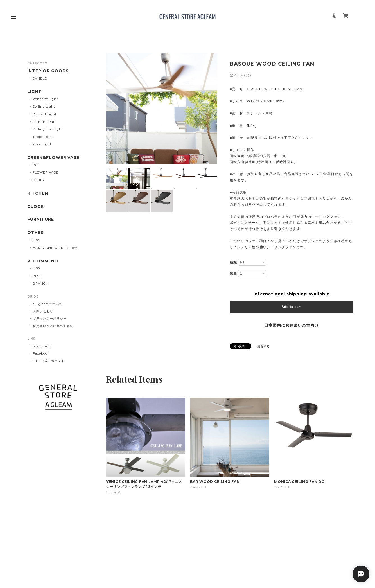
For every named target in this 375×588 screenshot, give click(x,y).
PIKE (37, 276)
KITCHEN (38, 193)
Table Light (43, 137)
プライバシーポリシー (50, 319)
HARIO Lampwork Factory (55, 248)
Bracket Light (45, 114)
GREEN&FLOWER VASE (53, 158)
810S (36, 240)
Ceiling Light (44, 107)
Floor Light (42, 144)
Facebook (41, 353)
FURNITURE (41, 219)
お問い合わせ (43, 311)
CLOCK (36, 207)
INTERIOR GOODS (48, 71)
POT (36, 165)
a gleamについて (48, 304)
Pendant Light (45, 99)
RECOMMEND (43, 261)
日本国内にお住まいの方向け (292, 325)
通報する (264, 346)
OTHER (39, 180)
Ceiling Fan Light (48, 129)
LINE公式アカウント (49, 361)
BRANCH (40, 283)
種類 (233, 262)
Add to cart (291, 307)
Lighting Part (44, 122)
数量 (233, 274)
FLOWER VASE (46, 172)
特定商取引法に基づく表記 (53, 326)
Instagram (42, 346)
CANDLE (40, 78)
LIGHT (34, 92)
